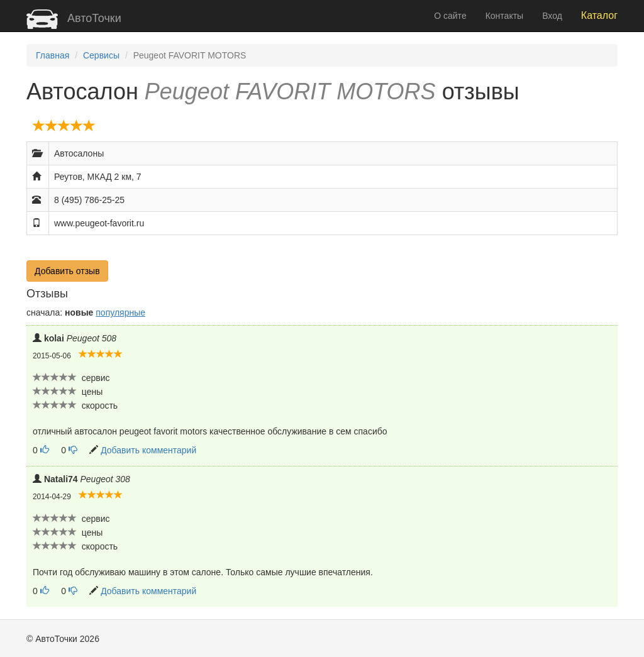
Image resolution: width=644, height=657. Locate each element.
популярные (120, 312)
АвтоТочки (74, 18)
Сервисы (101, 55)
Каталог (599, 15)
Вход (552, 16)
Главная (53, 55)
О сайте (450, 16)
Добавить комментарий (148, 450)
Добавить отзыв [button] (67, 271)
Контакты (504, 16)
